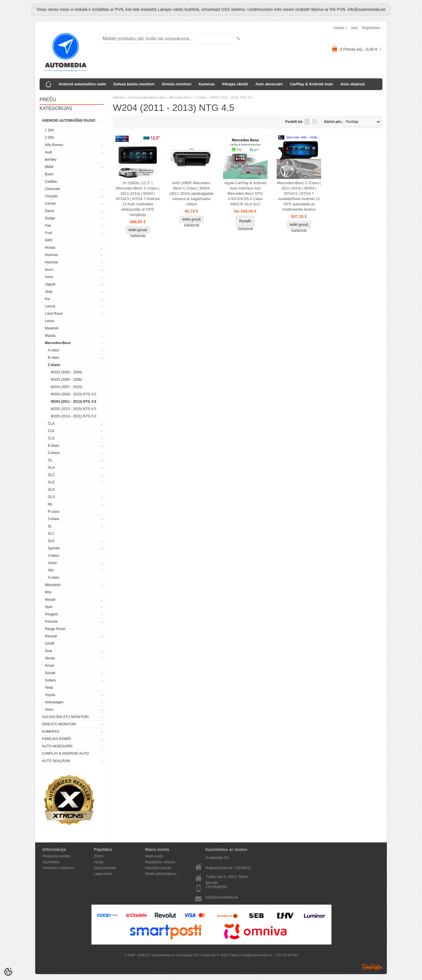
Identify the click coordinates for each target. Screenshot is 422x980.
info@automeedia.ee (222, 897)
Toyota (50, 695)
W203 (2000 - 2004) (66, 372)
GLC (51, 475)
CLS (51, 438)
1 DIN (49, 130)
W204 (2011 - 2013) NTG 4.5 (73, 402)
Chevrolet (52, 189)
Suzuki (50, 673)
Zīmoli (99, 856)
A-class (53, 350)
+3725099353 (216, 887)
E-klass (53, 446)
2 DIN (49, 138)
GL (50, 460)
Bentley (51, 160)
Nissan (50, 600)
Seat (49, 651)
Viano (52, 563)
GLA (51, 468)
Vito (51, 570)
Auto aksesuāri (269, 84)
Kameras (207, 84)
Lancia (50, 306)
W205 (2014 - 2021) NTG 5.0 (73, 416)
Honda (50, 248)
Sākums (119, 97)
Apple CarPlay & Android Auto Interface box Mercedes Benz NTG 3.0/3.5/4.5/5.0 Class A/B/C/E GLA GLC (245, 193)
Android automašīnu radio (82, 84)
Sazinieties (51, 862)
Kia (47, 299)
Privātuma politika (56, 856)
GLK (51, 490)
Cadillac (51, 182)
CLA (51, 424)
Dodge (50, 218)
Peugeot (51, 614)
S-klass (53, 519)
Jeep (49, 292)
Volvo (49, 710)
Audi (48, 152)
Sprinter (54, 548)
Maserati (52, 328)
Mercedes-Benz (58, 343)
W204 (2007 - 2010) (66, 387)
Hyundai (51, 262)
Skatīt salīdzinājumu (161, 874)
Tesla (49, 688)
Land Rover (54, 314)
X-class (53, 578)
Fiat (48, 226)
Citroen (51, 204)
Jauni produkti (105, 868)
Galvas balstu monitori (134, 84)
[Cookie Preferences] (8, 972)
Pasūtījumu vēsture (160, 862)
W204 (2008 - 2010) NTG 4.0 (73, 394)
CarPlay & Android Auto (311, 84)
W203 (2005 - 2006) (66, 380)
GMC (49, 240)
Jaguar (50, 284)
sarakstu (307, 122)
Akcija (98, 862)
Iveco (49, 277)
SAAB (50, 644)
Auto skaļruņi (353, 84)
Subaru (51, 680)
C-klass (54, 365)
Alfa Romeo (54, 145)
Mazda (50, 336)
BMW (49, 167)
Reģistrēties (371, 28)
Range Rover (55, 629)
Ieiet (354, 28)
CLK (51, 431)
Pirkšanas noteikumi (58, 868)
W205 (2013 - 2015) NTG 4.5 (73, 409)
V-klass (53, 556)
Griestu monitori (177, 84)
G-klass (54, 453)
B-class (53, 358)
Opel (49, 607)
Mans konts (154, 856)
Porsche (51, 622)
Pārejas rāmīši (235, 84)
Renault (51, 636)
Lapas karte (103, 874)
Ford (49, 233)
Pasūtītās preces (158, 868)
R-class (54, 512)
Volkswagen (54, 702)
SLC (51, 534)
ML (50, 504)
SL (50, 526)
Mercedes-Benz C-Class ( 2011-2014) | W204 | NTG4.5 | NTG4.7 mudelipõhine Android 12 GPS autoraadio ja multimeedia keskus (299, 196)
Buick (49, 174)
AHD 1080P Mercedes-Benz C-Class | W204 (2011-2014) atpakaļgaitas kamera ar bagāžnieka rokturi (192, 193)
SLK (51, 541)
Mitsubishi (53, 585)
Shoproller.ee (372, 967)
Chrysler (51, 196)
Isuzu (49, 270)
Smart (50, 666)
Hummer (52, 255)
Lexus (50, 321)
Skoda (50, 658)
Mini (48, 592)
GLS (51, 497)
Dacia (49, 211)
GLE (51, 482)
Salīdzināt (138, 236)
